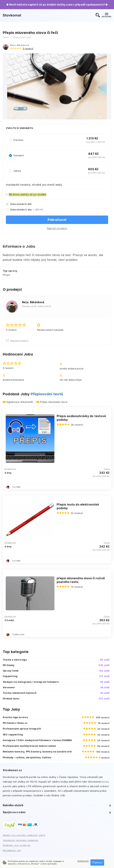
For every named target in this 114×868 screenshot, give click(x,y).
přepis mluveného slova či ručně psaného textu (81, 580)
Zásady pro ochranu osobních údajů (24, 835)
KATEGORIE (107, 15)
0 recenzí (28, 49)
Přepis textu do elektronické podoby (78, 506)
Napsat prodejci (57, 228)
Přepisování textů (47, 394)
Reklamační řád (12, 850)
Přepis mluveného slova (54, 402)
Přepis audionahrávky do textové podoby (81, 418)
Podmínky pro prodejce (17, 845)
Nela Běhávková (19, 45)
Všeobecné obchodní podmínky (21, 840)
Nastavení (83, 861)
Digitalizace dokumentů (20, 402)
